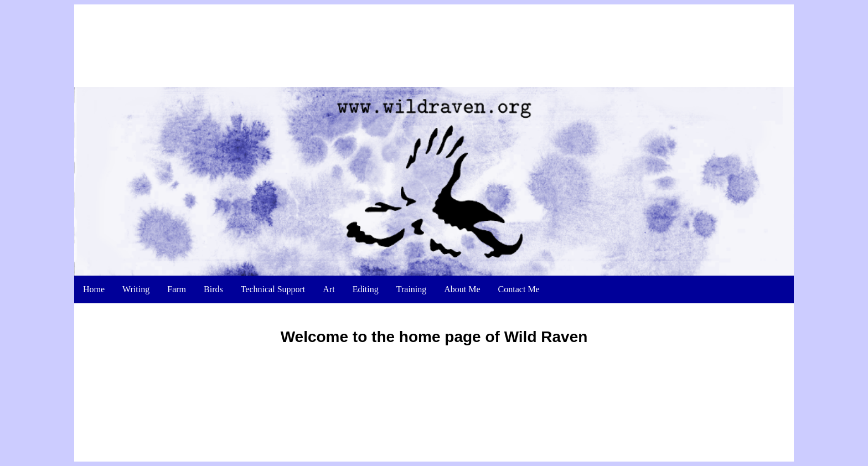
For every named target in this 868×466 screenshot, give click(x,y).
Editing (366, 255)
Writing (136, 255)
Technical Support (273, 255)
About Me (462, 255)
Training (412, 255)
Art (329, 255)
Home (94, 255)
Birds (213, 255)
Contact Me (519, 255)
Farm (177, 255)
